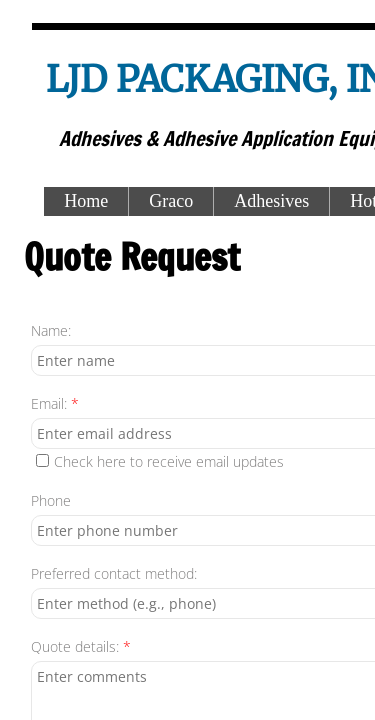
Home (86, 201)
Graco (171, 201)
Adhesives (271, 201)
